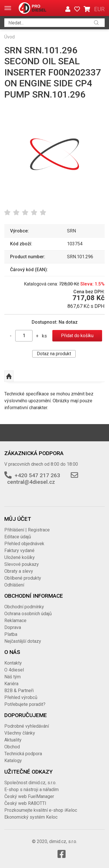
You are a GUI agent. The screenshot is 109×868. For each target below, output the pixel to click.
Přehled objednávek (24, 544)
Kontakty (13, 663)
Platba (11, 634)
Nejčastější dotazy (23, 641)
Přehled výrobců (21, 697)
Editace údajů (18, 537)
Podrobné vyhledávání (27, 726)
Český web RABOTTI (25, 803)
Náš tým (13, 677)
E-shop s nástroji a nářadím (31, 790)
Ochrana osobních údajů (28, 614)
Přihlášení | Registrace (27, 530)
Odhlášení (14, 585)
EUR (99, 9)
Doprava (13, 627)
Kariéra (11, 684)
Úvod (9, 37)
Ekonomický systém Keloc (31, 817)
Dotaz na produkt (54, 354)
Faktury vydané (19, 550)
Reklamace (15, 621)
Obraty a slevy (19, 571)
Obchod (12, 747)
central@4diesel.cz (31, 482)
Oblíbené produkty (23, 578)
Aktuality (13, 740)
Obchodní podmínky (24, 607)
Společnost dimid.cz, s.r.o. (30, 783)
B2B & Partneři (19, 691)
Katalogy (13, 761)
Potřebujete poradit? (25, 704)
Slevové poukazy (22, 564)
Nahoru (9, 376)
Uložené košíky (20, 557)
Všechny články (20, 733)
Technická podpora (23, 754)
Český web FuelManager (29, 796)
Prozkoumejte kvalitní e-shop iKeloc (41, 810)
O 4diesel (14, 670)
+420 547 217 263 (37, 475)
